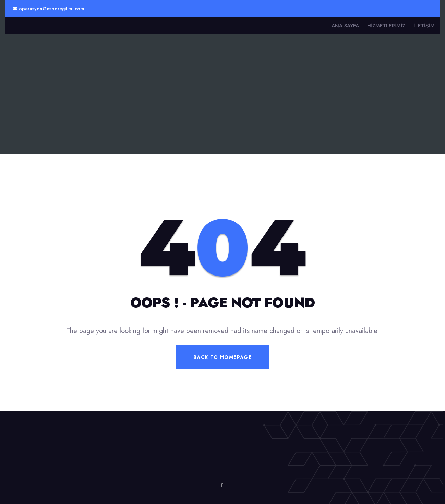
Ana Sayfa (345, 26)
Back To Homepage (222, 357)
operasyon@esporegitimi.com (49, 9)
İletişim (424, 26)
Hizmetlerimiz (386, 26)
